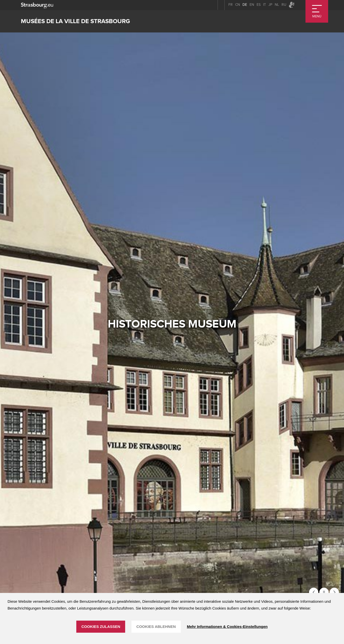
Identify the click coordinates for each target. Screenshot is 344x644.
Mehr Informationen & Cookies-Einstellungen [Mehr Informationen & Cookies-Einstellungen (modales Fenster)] (227, 627)
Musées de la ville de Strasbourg (75, 21)
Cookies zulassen (101, 627)
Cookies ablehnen (156, 627)
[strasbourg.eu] (37, 5)
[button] (314, 592)
